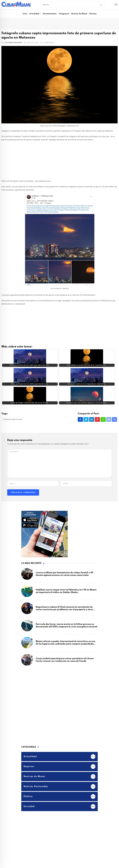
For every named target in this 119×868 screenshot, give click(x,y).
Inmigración (64, 14)
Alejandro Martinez (14, 43)
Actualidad (34, 14)
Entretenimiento (50, 14)
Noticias (93, 14)
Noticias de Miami (79, 14)
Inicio (25, 14)
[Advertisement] (59, 160)
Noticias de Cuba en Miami (13, 419)
